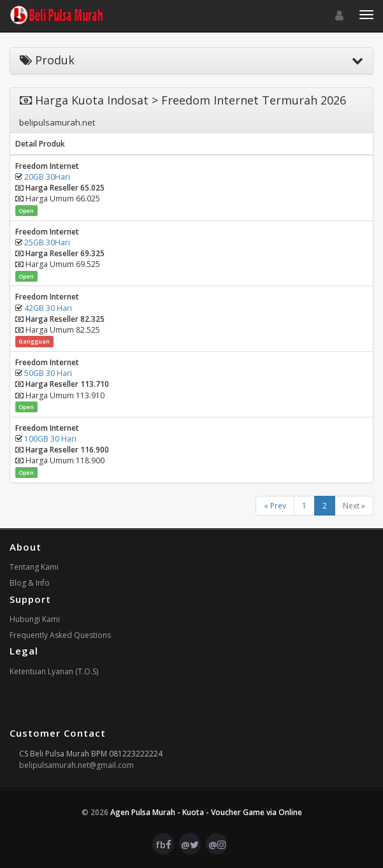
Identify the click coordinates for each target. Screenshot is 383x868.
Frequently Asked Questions (60, 635)
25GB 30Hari (47, 242)
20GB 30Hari (47, 177)
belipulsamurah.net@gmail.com (76, 765)
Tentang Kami (34, 567)
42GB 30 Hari (48, 308)
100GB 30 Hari (50, 439)
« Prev (275, 506)
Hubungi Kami (35, 619)
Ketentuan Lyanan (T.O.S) (54, 671)
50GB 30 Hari (48, 373)
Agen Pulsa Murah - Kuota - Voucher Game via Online (206, 812)
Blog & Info (30, 583)
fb (163, 844)
